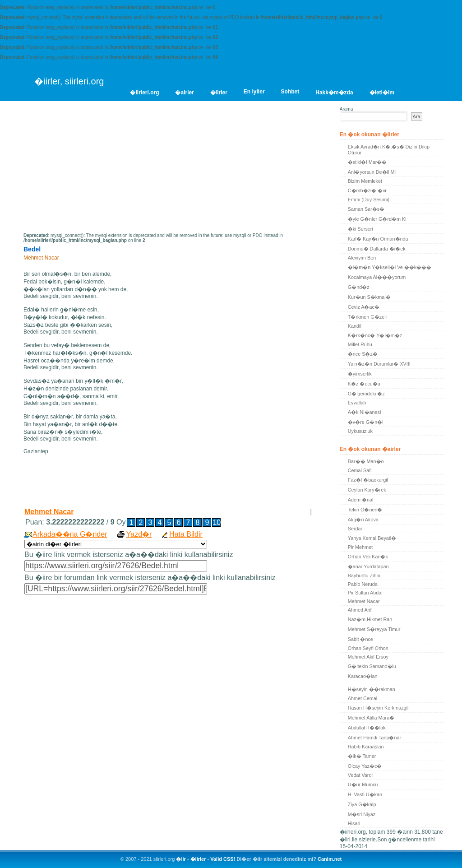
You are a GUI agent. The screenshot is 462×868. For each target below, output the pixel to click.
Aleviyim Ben (362, 258)
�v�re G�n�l (366, 422)
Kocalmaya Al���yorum (377, 277)
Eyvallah (357, 403)
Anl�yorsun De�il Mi (372, 172)
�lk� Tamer (362, 756)
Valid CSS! (223, 859)
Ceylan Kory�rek (367, 490)
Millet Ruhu (360, 344)
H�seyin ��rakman (372, 689)
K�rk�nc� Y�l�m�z (375, 335)
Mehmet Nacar (49, 512)
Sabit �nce (360, 639)
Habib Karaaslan (366, 747)
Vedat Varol (360, 775)
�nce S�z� (363, 354)
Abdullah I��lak (367, 728)
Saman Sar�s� (366, 209)
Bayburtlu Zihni (364, 576)
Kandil (355, 326)
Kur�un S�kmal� (369, 297)
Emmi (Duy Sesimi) (369, 200)
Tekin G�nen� (365, 510)
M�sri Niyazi (362, 814)
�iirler (219, 93)
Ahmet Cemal (363, 698)
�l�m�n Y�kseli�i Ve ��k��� (390, 267)
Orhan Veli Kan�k (368, 557)
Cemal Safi (360, 470)
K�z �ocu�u (364, 384)
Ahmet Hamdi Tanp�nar (374, 738)
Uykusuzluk (360, 431)
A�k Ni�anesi (365, 412)
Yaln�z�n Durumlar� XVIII (379, 364)
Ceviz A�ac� (364, 307)
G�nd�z (359, 287)
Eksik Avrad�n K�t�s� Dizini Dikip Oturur (389, 150)
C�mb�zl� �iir (367, 190)
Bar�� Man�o (366, 461)
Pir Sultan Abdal (365, 593)
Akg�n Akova (363, 520)
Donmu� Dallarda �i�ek (377, 249)
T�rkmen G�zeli (367, 317)
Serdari (356, 529)
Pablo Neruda (363, 584)
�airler (184, 93)
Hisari (354, 823)
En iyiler (254, 92)
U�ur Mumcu (363, 784)
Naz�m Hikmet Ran (370, 619)
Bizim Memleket (365, 181)
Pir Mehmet (360, 547)
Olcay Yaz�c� (365, 766)
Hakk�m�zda (334, 93)
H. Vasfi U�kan (365, 794)
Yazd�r (139, 534)
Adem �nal (361, 500)
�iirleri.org (144, 93)
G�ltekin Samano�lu (372, 666)
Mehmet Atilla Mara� (371, 718)
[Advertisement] (99, 170)
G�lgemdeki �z (366, 394)
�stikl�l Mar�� (367, 162)
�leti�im (382, 93)
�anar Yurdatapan (368, 566)
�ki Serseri (360, 229)
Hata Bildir (186, 534)
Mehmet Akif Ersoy (368, 657)
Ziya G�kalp (362, 804)
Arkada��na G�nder (70, 534)
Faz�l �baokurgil (368, 480)
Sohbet (290, 92)
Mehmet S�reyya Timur (374, 629)
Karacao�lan (363, 676)
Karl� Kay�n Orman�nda (378, 239)
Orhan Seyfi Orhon (368, 648)
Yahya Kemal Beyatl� (372, 538)
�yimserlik (360, 374)
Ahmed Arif (360, 610)
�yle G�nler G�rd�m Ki (377, 219)
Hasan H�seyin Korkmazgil (378, 708)
